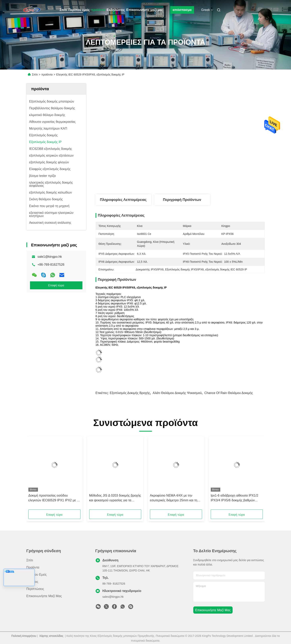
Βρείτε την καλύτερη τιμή (204, 181)
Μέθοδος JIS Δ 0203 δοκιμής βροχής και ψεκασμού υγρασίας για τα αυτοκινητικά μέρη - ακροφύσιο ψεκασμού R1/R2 (115, 498)
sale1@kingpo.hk (50, 257)
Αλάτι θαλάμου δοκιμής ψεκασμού (177, 393)
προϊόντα (98, 10)
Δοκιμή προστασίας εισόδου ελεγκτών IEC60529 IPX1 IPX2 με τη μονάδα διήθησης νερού (54, 498)
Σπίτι (63, 10)
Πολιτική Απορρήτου (24, 636)
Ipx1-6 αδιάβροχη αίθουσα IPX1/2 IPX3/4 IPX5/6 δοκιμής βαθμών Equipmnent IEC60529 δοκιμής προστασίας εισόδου (234, 498)
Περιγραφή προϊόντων (182, 200)
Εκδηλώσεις (116, 10)
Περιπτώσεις (35, 589)
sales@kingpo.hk (113, 597)
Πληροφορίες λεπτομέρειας (123, 200)
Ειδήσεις (32, 582)
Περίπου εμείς (79, 10)
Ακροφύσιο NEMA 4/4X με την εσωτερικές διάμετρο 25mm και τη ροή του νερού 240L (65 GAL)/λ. (174, 498)
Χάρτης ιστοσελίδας (51, 636)
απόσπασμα (182, 10)
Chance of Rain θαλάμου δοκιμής (229, 393)
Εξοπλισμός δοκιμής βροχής (130, 393)
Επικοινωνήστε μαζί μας (145, 10)
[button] (43, 474)
